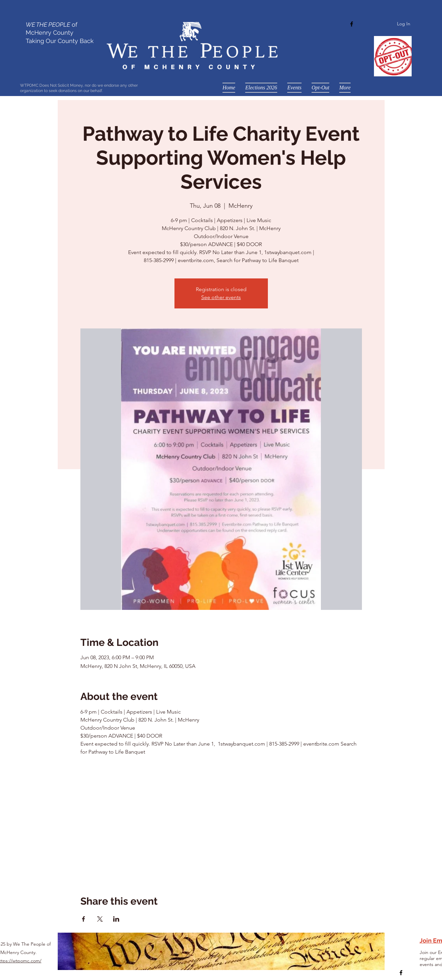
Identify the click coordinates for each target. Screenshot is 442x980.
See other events (221, 297)
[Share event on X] (100, 919)
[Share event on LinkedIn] (116, 919)
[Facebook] (352, 24)
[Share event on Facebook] (84, 919)
